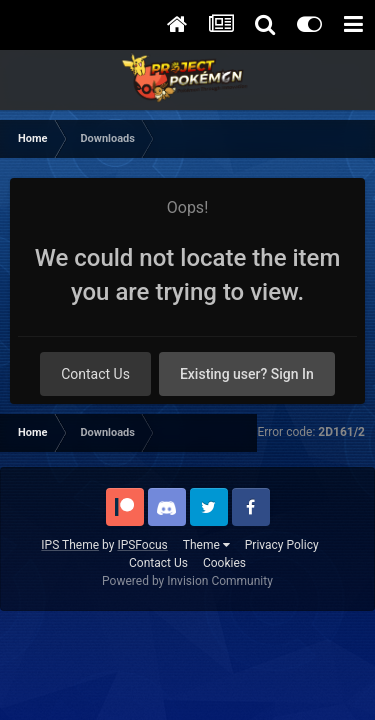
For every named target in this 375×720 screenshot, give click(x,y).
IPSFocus (142, 545)
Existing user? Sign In (247, 374)
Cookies (224, 563)
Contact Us (95, 374)
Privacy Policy (282, 545)
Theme (206, 545)
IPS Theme (70, 545)
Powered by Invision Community (187, 581)
